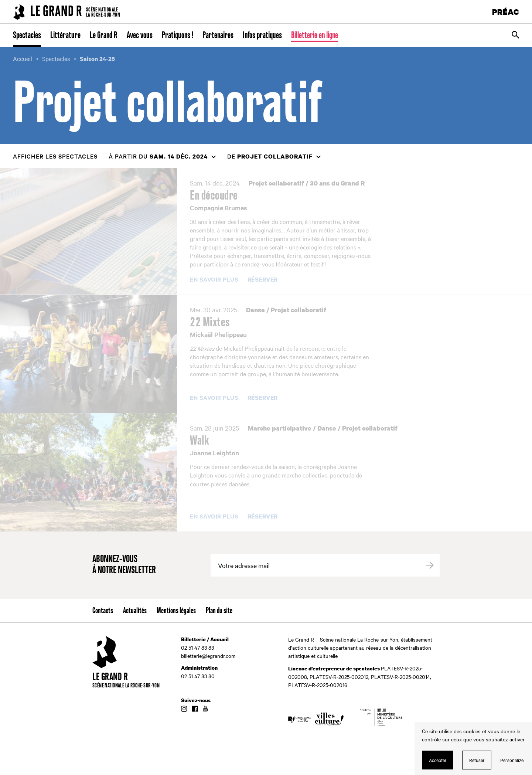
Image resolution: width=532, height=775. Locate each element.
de (270, 156)
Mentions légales (176, 611)
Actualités (135, 611)
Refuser (477, 760)
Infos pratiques (262, 35)
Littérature (65, 35)
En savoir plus (214, 279)
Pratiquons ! (178, 35)
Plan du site (219, 611)
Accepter (438, 760)
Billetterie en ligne (315, 35)
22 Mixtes (210, 323)
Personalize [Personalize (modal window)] (512, 760)
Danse (255, 310)
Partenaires (218, 35)
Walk (199, 441)
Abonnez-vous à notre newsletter (124, 565)
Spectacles (27, 35)
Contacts (103, 611)
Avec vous (140, 35)
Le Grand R (104, 35)
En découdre (214, 196)
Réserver (263, 280)
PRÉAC (506, 12)
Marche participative (280, 428)
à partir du (158, 156)
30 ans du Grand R (337, 183)
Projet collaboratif (276, 183)
